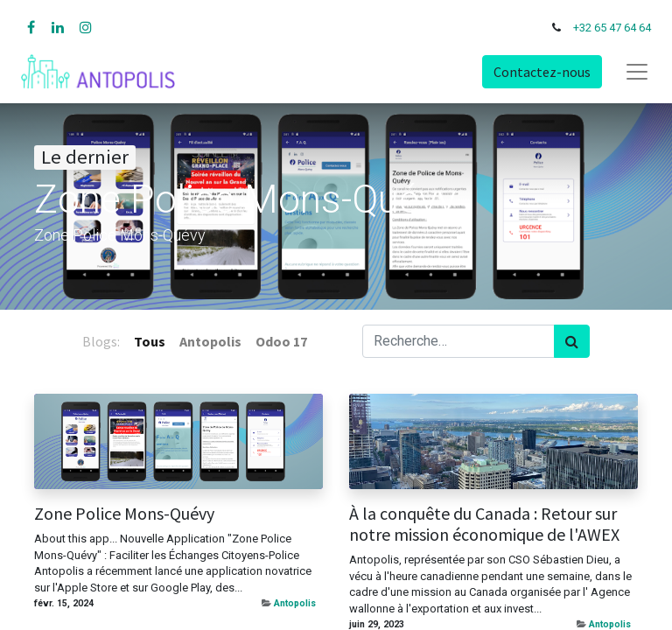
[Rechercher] (572, 341)
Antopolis (295, 603)
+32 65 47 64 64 (612, 28)
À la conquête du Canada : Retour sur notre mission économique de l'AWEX (484, 524)
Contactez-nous (542, 72)
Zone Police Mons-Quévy (124, 514)
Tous (150, 341)
